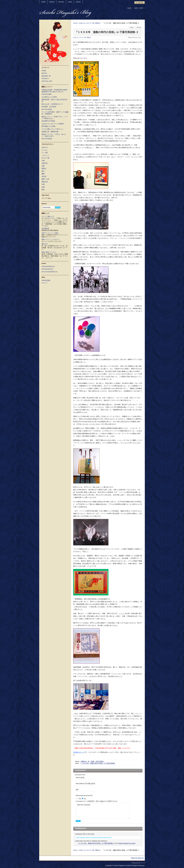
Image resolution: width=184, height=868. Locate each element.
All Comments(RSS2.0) (49, 272)
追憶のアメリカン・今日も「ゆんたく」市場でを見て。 (54, 135)
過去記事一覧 (46, 76)
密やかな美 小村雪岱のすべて (52, 104)
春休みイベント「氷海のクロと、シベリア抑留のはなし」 (55, 117)
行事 (43, 184)
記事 (43, 187)
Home (75, 23)
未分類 (44, 176)
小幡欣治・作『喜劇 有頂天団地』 (93, 761)
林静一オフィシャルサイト (51, 239)
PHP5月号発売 (47, 94)
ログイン (45, 283)
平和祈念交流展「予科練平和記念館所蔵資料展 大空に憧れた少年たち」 (55, 91)
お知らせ (82, 23)
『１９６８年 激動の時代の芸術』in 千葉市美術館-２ (96, 843)
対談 (43, 166)
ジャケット (45, 155)
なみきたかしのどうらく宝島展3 (53, 124)
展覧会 (98, 23)
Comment (97, 801)
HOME (43, 2)
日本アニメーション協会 (50, 233)
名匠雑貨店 (45, 228)
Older (132, 27)
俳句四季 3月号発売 (48, 121)
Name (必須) (80, 778)
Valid (46, 280)
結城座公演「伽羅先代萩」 (51, 132)
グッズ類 (45, 153)
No (85, 799)
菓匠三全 (45, 244)
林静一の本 (45, 179)
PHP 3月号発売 (47, 139)
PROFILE (61, 2)
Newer (139, 27)
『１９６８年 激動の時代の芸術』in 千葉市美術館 (97, 763)
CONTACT (45, 79)
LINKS (70, 2)
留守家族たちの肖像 (48, 126)
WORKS (52, 2)
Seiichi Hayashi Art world (127, 843)
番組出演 (45, 182)
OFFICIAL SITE (47, 81)
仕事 (43, 161)
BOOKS (78, 2)
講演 (43, 190)
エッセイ (45, 150)
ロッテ (45, 198)
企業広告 (45, 163)
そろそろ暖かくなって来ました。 (53, 129)
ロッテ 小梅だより (48, 216)
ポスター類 (90, 23)
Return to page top (137, 858)
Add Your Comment (103, 811)
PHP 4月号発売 (47, 109)
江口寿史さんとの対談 (49, 97)
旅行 (43, 171)
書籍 (43, 174)
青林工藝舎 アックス (49, 252)
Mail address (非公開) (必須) (85, 784)
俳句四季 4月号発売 (49, 107)
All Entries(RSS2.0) (48, 266)
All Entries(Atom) (47, 269)
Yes (80, 799)
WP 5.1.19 (142, 863)
